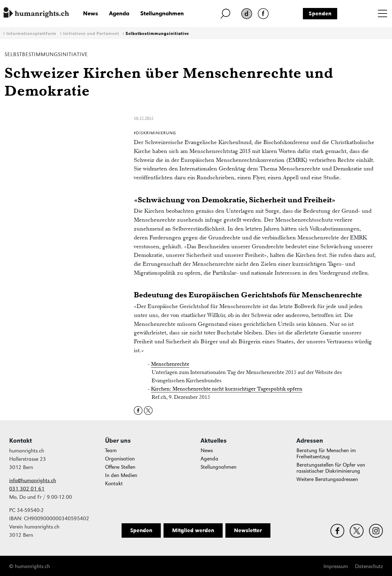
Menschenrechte (170, 364)
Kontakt (114, 484)
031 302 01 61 (27, 489)
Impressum (336, 566)
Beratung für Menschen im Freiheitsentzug (326, 454)
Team (111, 450)
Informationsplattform (31, 34)
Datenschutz (369, 566)
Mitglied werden (193, 530)
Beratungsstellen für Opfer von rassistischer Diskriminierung (331, 468)
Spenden (320, 13)
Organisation (120, 459)
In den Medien (121, 475)
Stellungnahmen (162, 13)
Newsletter (248, 530)
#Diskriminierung (155, 133)
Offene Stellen (120, 467)
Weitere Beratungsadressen (327, 479)
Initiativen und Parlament (91, 34)
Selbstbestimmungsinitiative (157, 34)
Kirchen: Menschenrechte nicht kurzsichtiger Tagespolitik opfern (227, 389)
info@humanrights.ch (33, 481)
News (90, 13)
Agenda (119, 13)
